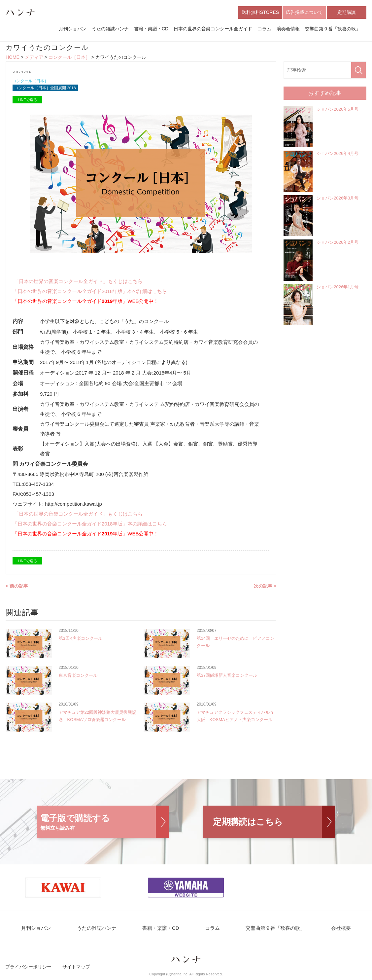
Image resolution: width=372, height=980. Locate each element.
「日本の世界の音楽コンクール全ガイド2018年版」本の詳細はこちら (90, 293)
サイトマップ (76, 969)
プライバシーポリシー (28, 969)
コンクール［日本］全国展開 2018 (48, 90)
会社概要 (332, 931)
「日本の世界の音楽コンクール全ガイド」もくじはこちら (78, 283)
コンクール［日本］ (69, 58)
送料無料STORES (260, 13)
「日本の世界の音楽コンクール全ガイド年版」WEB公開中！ (86, 303)
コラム (264, 29)
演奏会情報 (288, 29)
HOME (13, 58)
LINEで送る (27, 102)
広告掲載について (304, 13)
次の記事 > (265, 588)
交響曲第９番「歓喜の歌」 (333, 29)
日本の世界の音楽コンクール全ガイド (213, 29)
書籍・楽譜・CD (151, 29)
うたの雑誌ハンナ (110, 29)
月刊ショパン (73, 29)
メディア (34, 58)
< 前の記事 (17, 588)
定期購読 (347, 13)
